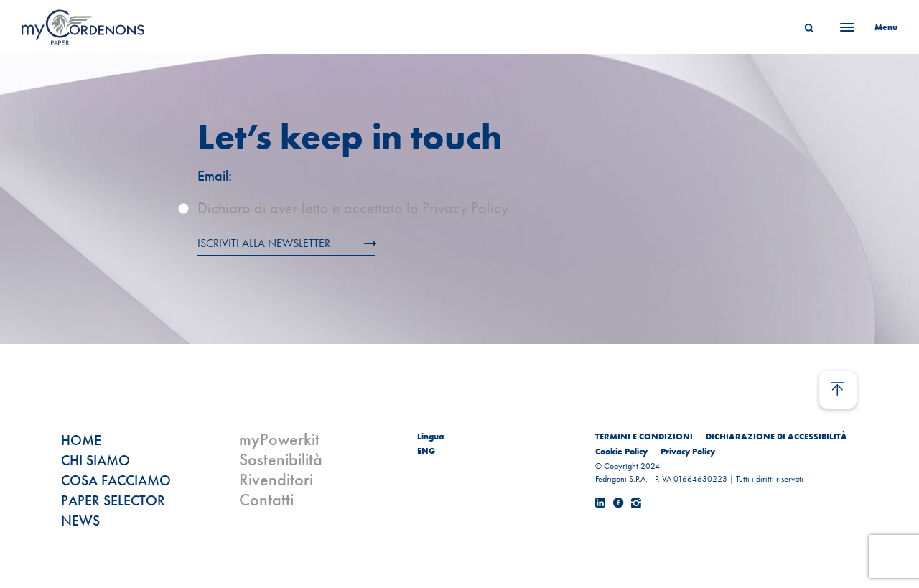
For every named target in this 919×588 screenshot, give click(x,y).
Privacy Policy (688, 452)
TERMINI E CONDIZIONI (644, 437)
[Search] (809, 27)
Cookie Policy (621, 452)
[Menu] (864, 27)
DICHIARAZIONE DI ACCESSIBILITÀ (776, 437)
